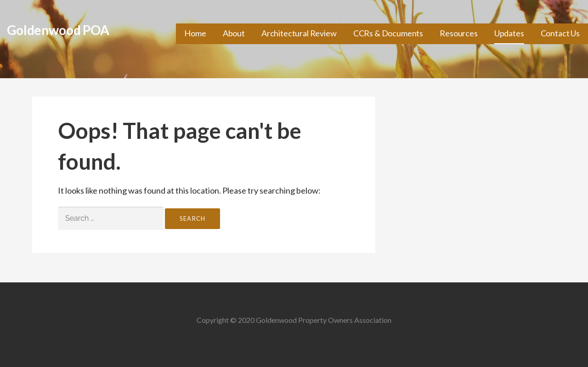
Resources (459, 33)
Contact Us (560, 33)
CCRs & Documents (388, 33)
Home (195, 33)
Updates (509, 33)
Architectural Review (299, 33)
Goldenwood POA (58, 30)
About (234, 33)
